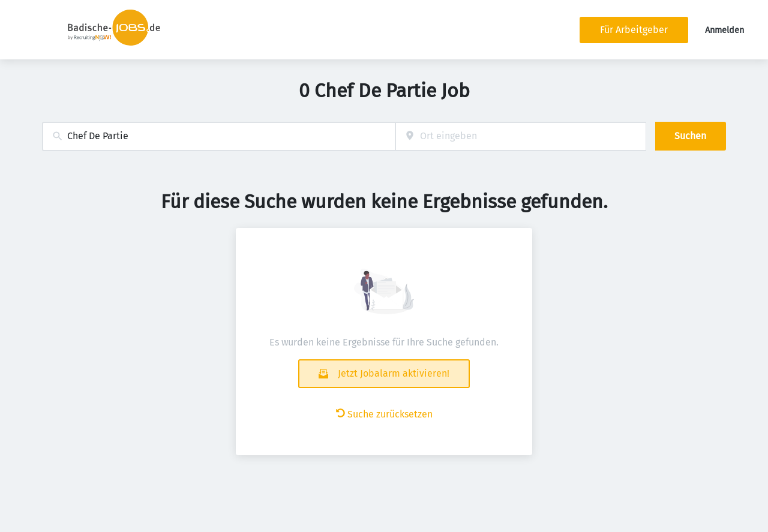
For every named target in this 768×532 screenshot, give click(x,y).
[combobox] (219, 136)
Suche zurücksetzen (384, 414)
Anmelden (724, 30)
